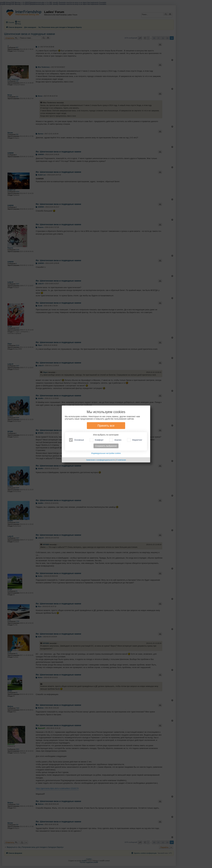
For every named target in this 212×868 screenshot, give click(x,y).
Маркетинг (135, 440)
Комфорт (97, 440)
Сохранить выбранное (106, 446)
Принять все (106, 426)
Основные (76, 440)
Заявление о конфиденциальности (100, 460)
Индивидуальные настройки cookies (106, 453)
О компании (121, 460)
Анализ (115, 440)
